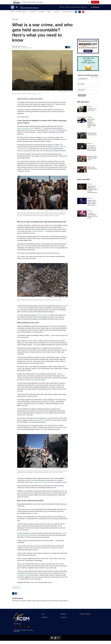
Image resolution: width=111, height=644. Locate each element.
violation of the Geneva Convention (44, 486)
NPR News (15, 23)
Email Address (83, 82)
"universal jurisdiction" (38, 234)
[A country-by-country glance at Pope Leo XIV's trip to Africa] (82, 217)
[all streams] (95, 10)
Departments (64, 617)
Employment (44, 621)
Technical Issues (68, 15)
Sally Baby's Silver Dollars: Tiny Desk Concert (92, 161)
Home (12, 15)
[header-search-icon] (89, 4)
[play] (13, 11)
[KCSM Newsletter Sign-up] (88, 67)
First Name (81, 87)
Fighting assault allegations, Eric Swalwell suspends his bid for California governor (92, 193)
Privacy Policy (64, 621)
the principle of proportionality (32, 383)
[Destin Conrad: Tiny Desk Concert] (82, 173)
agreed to (40, 157)
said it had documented (43, 318)
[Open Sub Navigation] (28, 15)
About (49, 15)
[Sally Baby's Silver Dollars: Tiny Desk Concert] (82, 162)
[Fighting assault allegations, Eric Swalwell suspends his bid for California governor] (82, 190)
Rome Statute (23, 249)
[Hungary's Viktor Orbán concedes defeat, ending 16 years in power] (82, 204)
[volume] (17, 11)
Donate (97, 4)
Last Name (82, 93)
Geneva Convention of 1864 (25, 132)
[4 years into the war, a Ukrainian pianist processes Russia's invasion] (82, 149)
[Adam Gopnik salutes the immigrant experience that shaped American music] (82, 123)
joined (43, 251)
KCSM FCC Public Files (85, 617)
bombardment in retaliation (43, 423)
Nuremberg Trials (53, 133)
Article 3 (44, 141)
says (19, 313)
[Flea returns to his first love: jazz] (82, 112)
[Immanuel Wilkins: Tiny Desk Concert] (82, 139)
